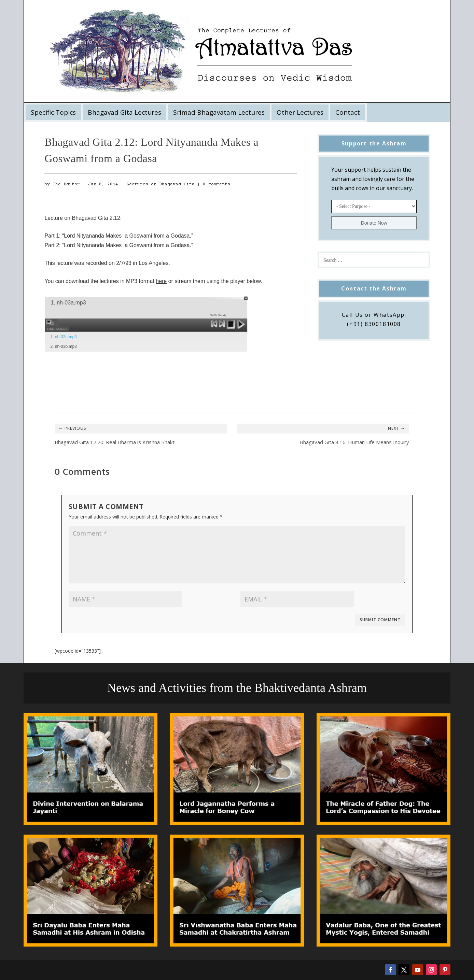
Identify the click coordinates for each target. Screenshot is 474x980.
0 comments (217, 184)
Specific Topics (53, 112)
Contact (348, 112)
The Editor (66, 184)
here (161, 281)
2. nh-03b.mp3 (63, 346)
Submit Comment (380, 620)
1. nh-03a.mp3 (63, 337)
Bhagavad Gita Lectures (124, 112)
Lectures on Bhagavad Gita (161, 184)
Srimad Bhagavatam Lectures (219, 112)
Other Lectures (300, 112)
